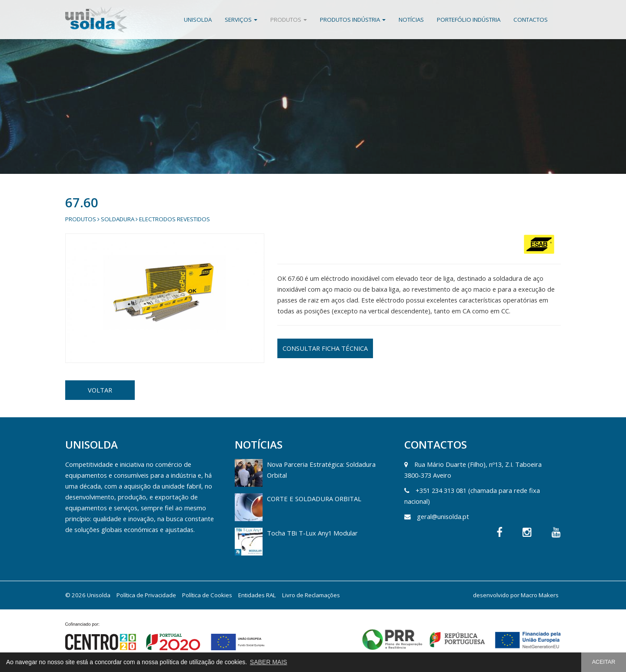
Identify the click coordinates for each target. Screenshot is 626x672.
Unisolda (198, 20)
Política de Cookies (207, 595)
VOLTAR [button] (100, 390)
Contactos (531, 20)
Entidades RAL (257, 595)
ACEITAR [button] (604, 662)
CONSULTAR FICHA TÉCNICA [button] (325, 348)
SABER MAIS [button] (269, 662)
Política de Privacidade (146, 595)
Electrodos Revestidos (175, 219)
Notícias (411, 20)
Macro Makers (540, 595)
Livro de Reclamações (311, 595)
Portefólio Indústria (469, 20)
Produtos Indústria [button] (353, 20)
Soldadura (118, 219)
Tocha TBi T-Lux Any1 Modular (312, 533)
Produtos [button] (289, 20)
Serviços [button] (241, 20)
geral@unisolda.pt (443, 516)
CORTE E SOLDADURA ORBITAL (314, 499)
